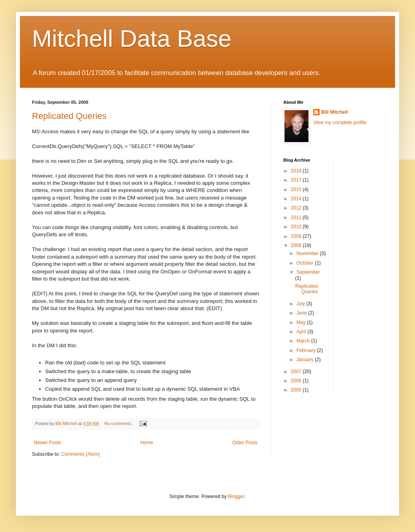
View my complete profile (340, 123)
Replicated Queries (69, 116)
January (306, 360)
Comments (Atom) (80, 454)
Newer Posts (47, 443)
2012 (297, 208)
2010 (297, 227)
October (306, 263)
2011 (297, 218)
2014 (297, 199)
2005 (297, 390)
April (302, 332)
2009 (297, 236)
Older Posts (245, 443)
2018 (297, 171)
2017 (297, 180)
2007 (297, 372)
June (302, 313)
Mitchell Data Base (132, 39)
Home (147, 443)
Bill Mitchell (335, 112)
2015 (297, 190)
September (308, 272)
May (302, 322)
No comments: (119, 423)
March (304, 341)
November (308, 253)
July (301, 304)
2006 (297, 381)
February (307, 350)
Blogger (236, 496)
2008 (297, 245)
